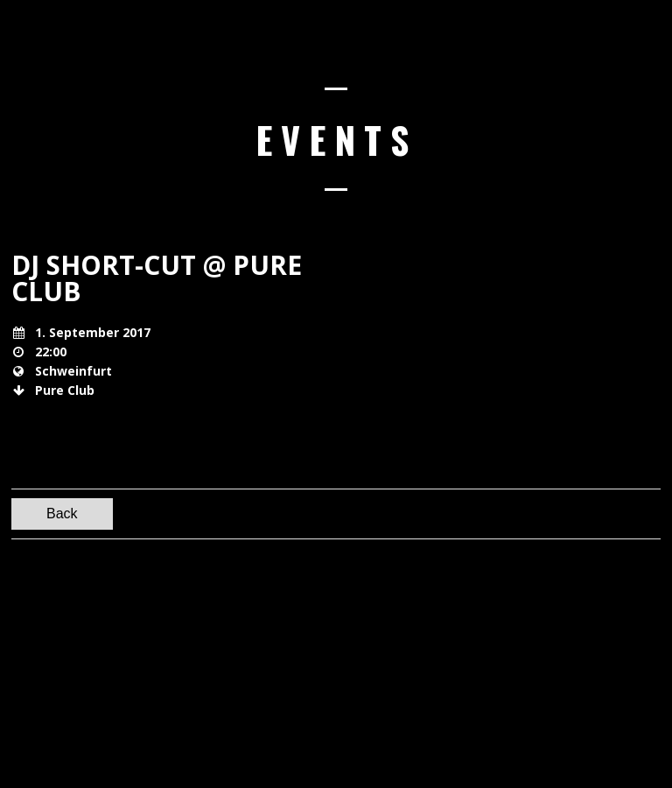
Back (62, 514)
